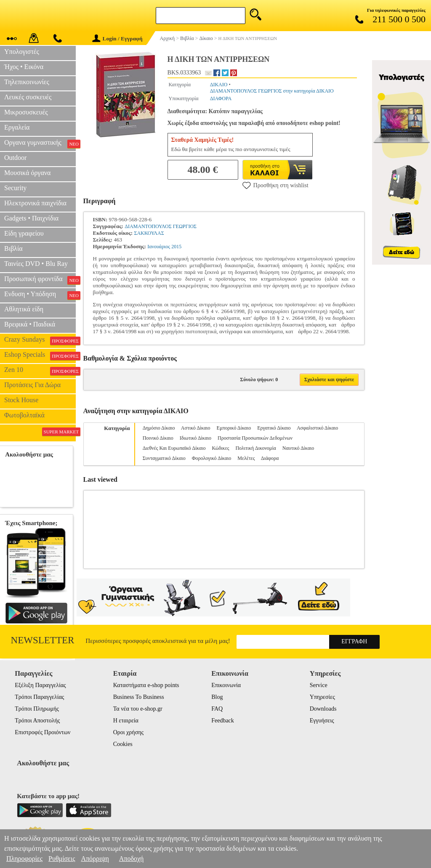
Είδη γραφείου (24, 233)
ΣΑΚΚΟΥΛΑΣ (149, 233)
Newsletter (43, 640)
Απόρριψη (95, 859)
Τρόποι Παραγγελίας (39, 697)
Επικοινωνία (226, 685)
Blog (217, 697)
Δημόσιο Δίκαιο (159, 428)
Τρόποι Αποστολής (37, 721)
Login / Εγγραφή (117, 38)
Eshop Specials (40, 356)
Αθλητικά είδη (24, 309)
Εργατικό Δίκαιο (274, 428)
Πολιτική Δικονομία (255, 448)
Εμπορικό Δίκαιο (234, 428)
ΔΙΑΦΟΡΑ (221, 98)
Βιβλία (13, 248)
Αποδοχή (132, 859)
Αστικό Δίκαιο (196, 428)
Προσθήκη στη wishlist (275, 185)
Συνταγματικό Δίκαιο (164, 458)
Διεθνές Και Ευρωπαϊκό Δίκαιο (174, 448)
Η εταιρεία (126, 721)
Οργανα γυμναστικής (40, 143)
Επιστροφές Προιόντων (43, 732)
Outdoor (15, 158)
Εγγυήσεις (322, 721)
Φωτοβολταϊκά (24, 415)
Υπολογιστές (22, 52)
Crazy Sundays (40, 340)
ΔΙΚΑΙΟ (219, 85)
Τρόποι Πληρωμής (37, 709)
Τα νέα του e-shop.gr (138, 709)
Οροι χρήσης (128, 732)
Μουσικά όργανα (27, 173)
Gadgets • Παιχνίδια (31, 218)
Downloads (323, 709)
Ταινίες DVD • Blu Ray (36, 264)
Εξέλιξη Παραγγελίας (40, 685)
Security (15, 188)
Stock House (21, 400)
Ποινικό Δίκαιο (158, 438)
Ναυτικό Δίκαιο (298, 448)
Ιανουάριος (159, 247)
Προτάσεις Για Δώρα (32, 385)
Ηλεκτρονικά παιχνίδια (35, 203)
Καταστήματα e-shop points (146, 685)
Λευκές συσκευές (28, 97)
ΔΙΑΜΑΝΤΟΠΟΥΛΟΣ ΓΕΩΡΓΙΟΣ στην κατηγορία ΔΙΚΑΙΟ (272, 91)
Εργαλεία (17, 127)
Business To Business (139, 697)
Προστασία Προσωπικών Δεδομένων (255, 438)
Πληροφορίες (24, 859)
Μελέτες (246, 458)
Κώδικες (221, 448)
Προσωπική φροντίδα (40, 280)
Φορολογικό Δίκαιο (212, 458)
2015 (176, 247)
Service (319, 685)
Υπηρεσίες (322, 697)
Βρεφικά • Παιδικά (30, 324)
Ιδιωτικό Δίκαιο (196, 438)
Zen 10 (40, 371)
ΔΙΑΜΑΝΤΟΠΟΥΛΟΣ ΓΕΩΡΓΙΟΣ (161, 226)
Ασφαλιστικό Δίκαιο (317, 428)
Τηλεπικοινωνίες (27, 82)
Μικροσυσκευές (26, 112)
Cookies (123, 744)
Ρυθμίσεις (62, 859)
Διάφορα (270, 458)
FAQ (217, 709)
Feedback (223, 721)
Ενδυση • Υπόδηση (40, 295)
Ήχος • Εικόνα (24, 67)
